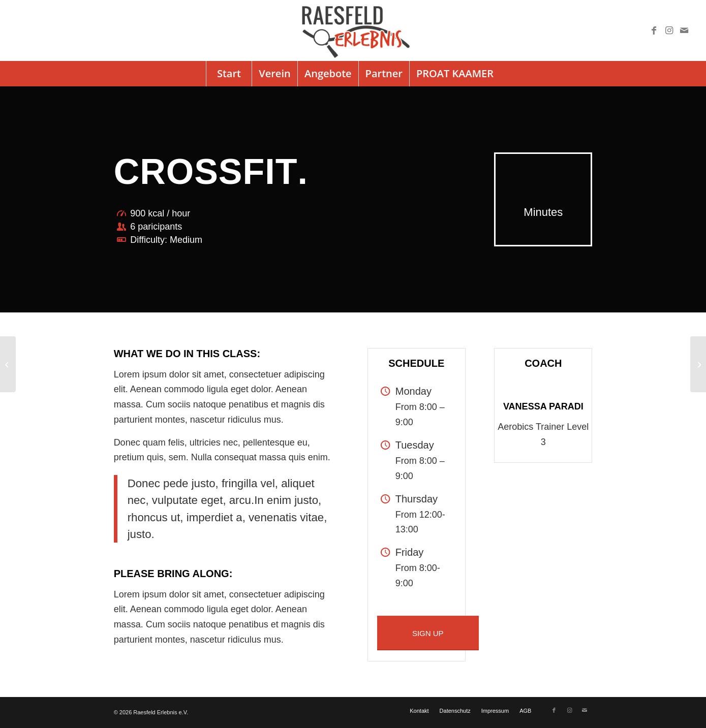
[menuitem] (229, 74)
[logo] (353, 30)
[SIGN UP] (428, 633)
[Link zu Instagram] (669, 30)
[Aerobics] (8, 364)
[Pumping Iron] (698, 364)
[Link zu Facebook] (654, 30)
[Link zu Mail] (684, 30)
